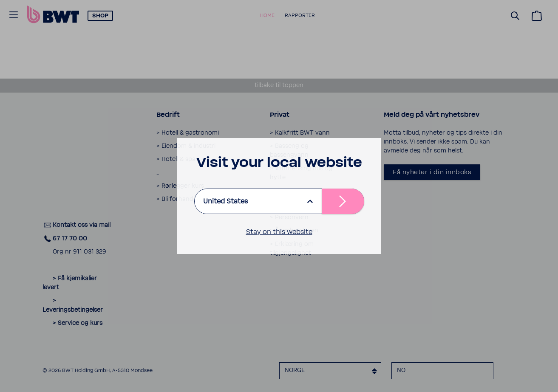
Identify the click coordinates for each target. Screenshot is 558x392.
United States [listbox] (225, 201)
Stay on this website (279, 232)
